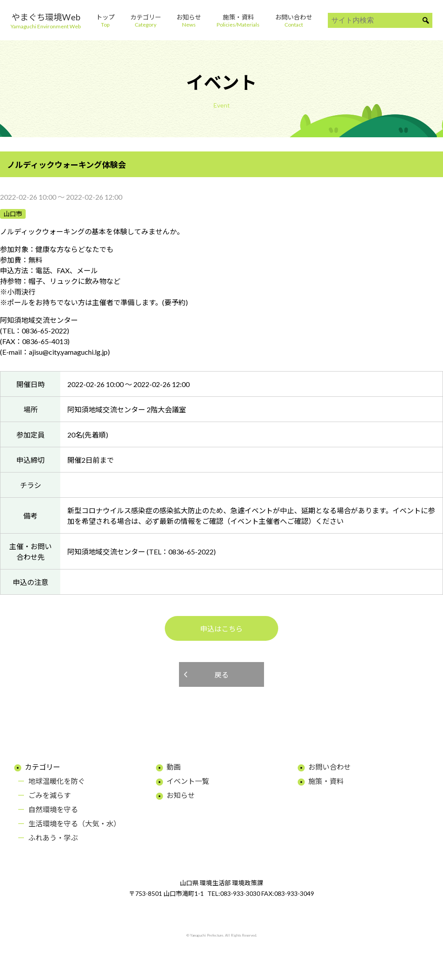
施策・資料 (326, 781)
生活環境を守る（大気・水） (74, 823)
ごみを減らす (50, 795)
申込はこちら (221, 629)
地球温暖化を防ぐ (57, 781)
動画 (174, 767)
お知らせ (181, 795)
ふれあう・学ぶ (53, 838)
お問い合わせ (330, 767)
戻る (221, 675)
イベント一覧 (188, 781)
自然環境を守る (53, 809)
